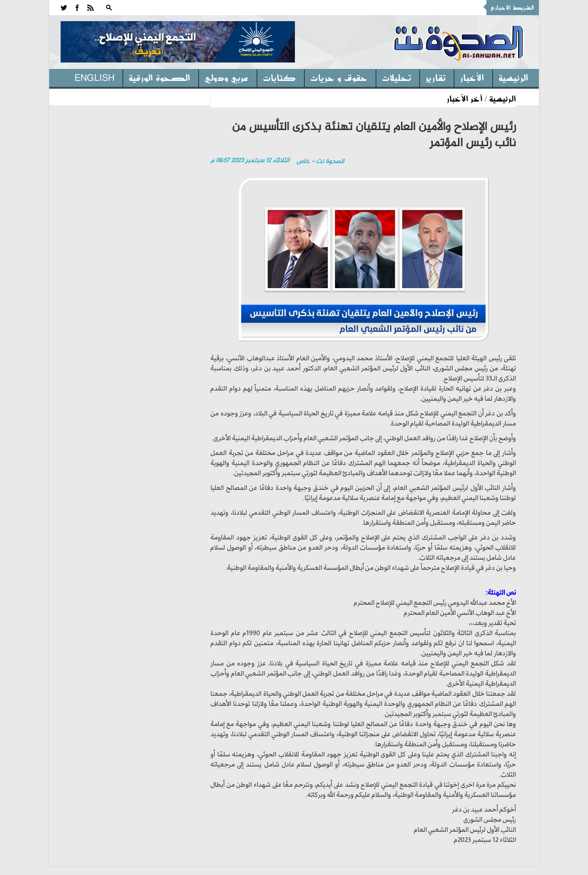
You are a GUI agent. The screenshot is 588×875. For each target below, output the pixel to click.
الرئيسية (513, 77)
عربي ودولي (226, 77)
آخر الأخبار (464, 98)
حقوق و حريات (339, 77)
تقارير (435, 77)
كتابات (279, 77)
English (94, 77)
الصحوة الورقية (159, 77)
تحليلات (396, 77)
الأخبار (472, 77)
